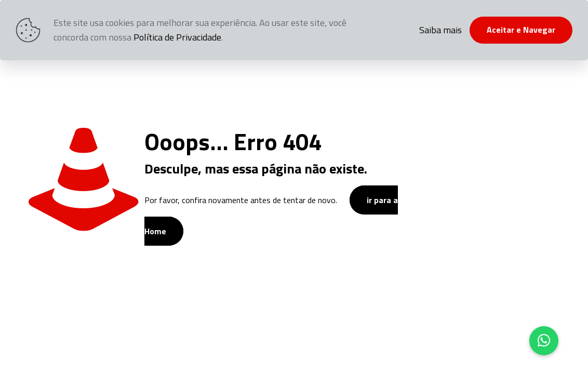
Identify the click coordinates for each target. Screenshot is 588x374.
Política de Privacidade (177, 37)
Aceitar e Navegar (521, 30)
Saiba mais (440, 30)
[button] (544, 341)
